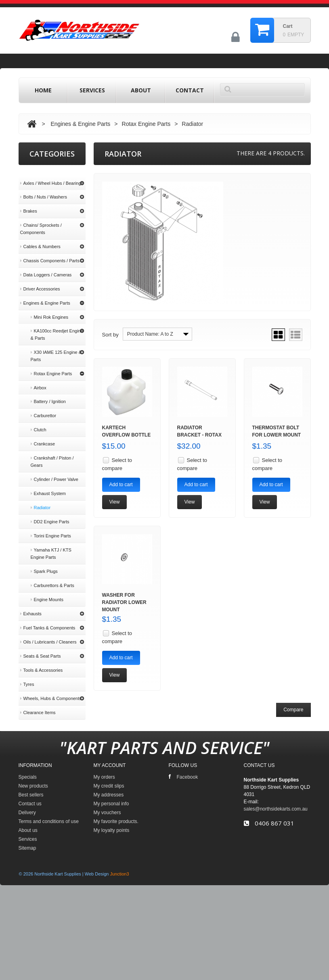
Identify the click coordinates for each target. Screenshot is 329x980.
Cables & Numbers (40, 238)
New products (33, 861)
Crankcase (43, 436)
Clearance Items (38, 704)
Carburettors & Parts (52, 577)
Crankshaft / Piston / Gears (52, 453)
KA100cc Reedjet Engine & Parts (57, 326)
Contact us (30, 878)
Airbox (39, 380)
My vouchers (107, 887)
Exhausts (31, 606)
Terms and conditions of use (52, 770)
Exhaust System (48, 485)
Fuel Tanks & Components (48, 620)
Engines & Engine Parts (80, 124)
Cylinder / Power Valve (54, 471)
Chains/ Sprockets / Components (41, 221)
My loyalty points (112, 905)
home (43, 90)
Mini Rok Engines (50, 309)
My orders (104, 852)
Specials (28, 852)
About (141, 90)
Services (92, 90)
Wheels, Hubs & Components (51, 690)
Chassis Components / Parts (50, 253)
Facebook (183, 851)
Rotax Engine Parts (146, 124)
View (115, 502)
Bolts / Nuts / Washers (44, 189)
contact (190, 90)
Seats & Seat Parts (41, 648)
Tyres (27, 676)
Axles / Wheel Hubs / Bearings (52, 175)
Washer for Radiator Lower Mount (124, 602)
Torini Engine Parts (51, 528)
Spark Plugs (44, 563)
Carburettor (44, 407)
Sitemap (27, 923)
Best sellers (31, 869)
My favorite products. (116, 896)
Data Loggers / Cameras (46, 267)
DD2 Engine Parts (50, 514)
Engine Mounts (47, 591)
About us (32, 784)
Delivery (31, 756)
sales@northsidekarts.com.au (276, 884)
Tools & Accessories (42, 662)
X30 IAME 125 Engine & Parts (56, 348)
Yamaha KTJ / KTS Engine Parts (51, 545)
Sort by (110, 335)
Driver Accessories (40, 281)
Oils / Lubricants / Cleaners (48, 634)
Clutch (39, 422)
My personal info (111, 878)
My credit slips (109, 861)
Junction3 (120, 949)
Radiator (41, 499)
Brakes (29, 203)
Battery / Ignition (48, 393)
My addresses (109, 869)
